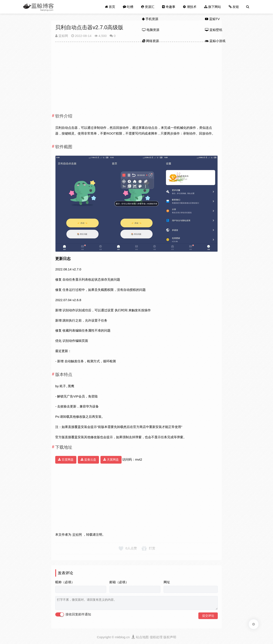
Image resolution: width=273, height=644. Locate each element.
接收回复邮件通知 (73, 615)
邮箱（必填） (119, 582)
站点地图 (142, 637)
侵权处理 (156, 637)
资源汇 (147, 7)
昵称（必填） (65, 582)
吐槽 (128, 7)
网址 (167, 582)
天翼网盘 (111, 460)
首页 (110, 7)
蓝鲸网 (62, 36)
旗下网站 (213, 7)
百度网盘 (66, 460)
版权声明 (170, 637)
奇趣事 (169, 7)
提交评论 (208, 616)
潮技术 (190, 7)
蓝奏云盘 (88, 460)
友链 (234, 7)
